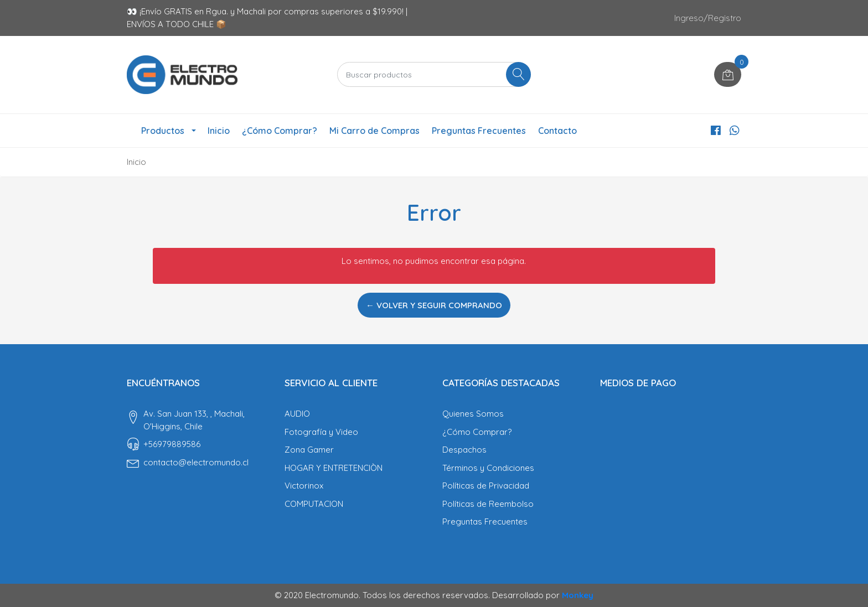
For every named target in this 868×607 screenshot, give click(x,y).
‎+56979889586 (172, 444)
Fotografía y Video (321, 432)
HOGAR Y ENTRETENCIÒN (334, 468)
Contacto (557, 131)
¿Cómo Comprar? (280, 131)
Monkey (578, 595)
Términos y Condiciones (488, 468)
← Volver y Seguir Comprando (434, 305)
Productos (163, 131)
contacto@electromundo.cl (196, 462)
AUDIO (297, 414)
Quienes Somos (473, 414)
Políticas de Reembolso (488, 504)
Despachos (464, 450)
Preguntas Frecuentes (479, 131)
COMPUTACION (314, 504)
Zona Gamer (309, 450)
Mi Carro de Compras (374, 131)
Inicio (219, 131)
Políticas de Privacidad (486, 486)
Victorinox (304, 486)
